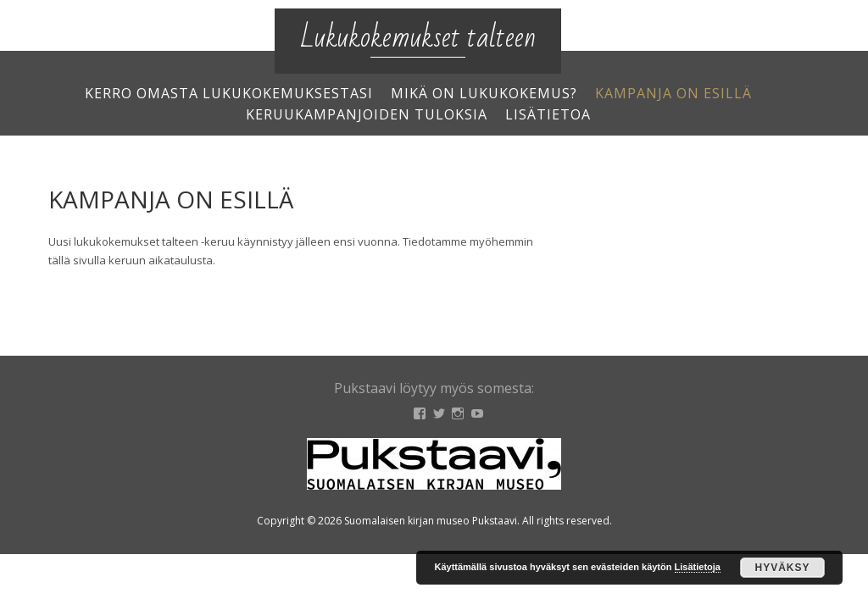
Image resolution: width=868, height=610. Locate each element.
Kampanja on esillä (673, 93)
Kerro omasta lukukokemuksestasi (229, 93)
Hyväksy (782, 568)
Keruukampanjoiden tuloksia (367, 114)
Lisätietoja (698, 567)
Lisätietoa (548, 114)
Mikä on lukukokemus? (484, 93)
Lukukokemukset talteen (418, 38)
